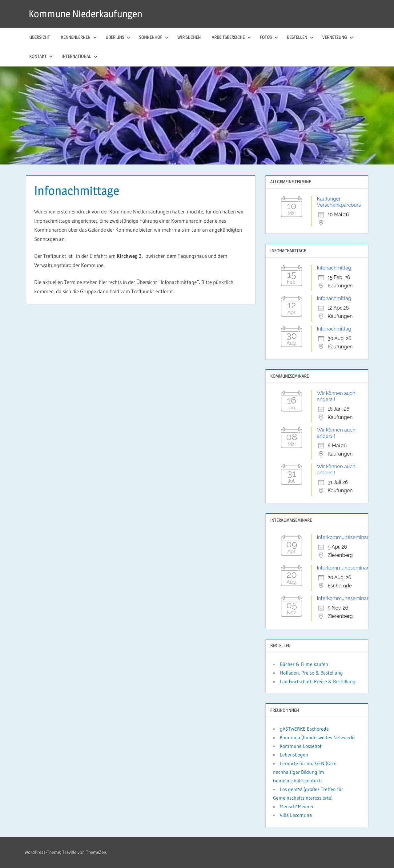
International (80, 56)
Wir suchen (189, 37)
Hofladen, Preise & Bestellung (311, 673)
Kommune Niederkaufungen (85, 14)
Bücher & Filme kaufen (304, 664)
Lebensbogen (294, 755)
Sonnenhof (154, 37)
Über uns (118, 37)
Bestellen (300, 37)
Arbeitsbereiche (231, 37)
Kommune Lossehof (301, 746)
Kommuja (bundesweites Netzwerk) (317, 737)
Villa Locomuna (296, 815)
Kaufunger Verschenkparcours (339, 202)
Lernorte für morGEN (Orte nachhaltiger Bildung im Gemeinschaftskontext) (305, 772)
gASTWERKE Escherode (304, 729)
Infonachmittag (334, 268)
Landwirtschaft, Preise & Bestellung (318, 681)
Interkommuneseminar (343, 537)
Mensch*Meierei (297, 806)
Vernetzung (338, 37)
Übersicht (40, 37)
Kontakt (41, 56)
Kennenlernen (79, 37)
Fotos (269, 37)
